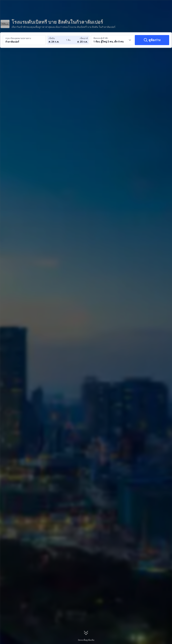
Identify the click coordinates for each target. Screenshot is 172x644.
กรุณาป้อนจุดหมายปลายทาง (18, 38)
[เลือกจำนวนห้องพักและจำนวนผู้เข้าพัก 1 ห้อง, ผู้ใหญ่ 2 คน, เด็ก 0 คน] (112, 40)
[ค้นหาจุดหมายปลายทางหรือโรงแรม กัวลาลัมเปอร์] (24, 40)
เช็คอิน (52, 38)
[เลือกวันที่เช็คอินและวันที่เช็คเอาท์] (58, 40)
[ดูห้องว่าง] (152, 40)
